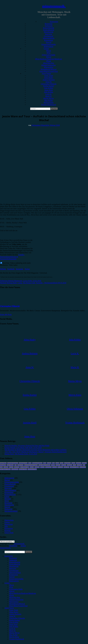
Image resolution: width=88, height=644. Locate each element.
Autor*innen (46, 73)
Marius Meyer (49, 98)
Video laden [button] (13, 265)
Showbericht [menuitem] (14, 566)
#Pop (49, 53)
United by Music (74, 467)
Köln (84, 465)
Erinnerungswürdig (49, 44)
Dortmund (79, 463)
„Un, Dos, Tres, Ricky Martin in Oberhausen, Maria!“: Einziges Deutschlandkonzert (36, 452)
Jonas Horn (49, 90)
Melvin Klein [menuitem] (14, 637)
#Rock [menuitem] (12, 585)
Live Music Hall (25, 467)
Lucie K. (49, 94)
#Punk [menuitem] (12, 595)
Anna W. (49, 82)
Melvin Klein (49, 103)
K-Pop (74, 465)
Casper (57, 463)
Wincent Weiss (23, 469)
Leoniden (6, 467)
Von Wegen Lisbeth (5, 469)
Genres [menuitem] (7, 583)
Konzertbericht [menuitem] (15, 562)
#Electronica (49, 67)
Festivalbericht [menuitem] (15, 564)
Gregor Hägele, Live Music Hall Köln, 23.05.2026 (23, 448)
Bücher (7, 480)
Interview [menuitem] (13, 568)
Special (49, 42)
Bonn (53, 463)
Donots (73, 463)
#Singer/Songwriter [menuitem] (16, 600)
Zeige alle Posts (6, 315)
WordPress (13, 546)
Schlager (55, 467)
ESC (15, 465)
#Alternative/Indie (49, 55)
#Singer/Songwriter (49, 65)
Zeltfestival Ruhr (32, 469)
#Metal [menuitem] (12, 591)
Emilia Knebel (49, 86)
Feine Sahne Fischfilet (44, 465)
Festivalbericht (49, 30)
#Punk (49, 61)
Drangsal (84, 463)
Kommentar (49, 40)
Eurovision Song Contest (31, 465)
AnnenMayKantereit (13, 463)
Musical (32, 467)
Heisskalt (64, 465)
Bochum (49, 463)
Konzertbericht (49, 28)
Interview (49, 34)
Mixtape (8, 499)
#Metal (49, 57)
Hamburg (58, 465)
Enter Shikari (10, 465)
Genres (46, 49)
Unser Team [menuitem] (14, 610)
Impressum (9, 524)
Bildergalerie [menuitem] (14, 581)
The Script (60, 467)
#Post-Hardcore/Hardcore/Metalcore (49, 59)
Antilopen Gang (23, 463)
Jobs (6, 526)
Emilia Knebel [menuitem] (14, 620)
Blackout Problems (37, 463)
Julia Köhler (49, 92)
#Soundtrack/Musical (49, 69)
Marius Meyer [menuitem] (14, 633)
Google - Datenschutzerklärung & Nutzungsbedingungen (12, 257)
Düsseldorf (3, 465)
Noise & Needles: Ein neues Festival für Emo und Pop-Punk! (27, 446)
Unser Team (49, 76)
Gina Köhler (49, 88)
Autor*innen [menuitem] (9, 608)
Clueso (61, 463)
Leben (7, 497)
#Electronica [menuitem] (14, 602)
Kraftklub (79, 465)
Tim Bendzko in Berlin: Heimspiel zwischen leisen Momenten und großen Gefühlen (36, 450)
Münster (42, 467)
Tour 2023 (66, 467)
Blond (45, 463)
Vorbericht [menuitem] (13, 560)
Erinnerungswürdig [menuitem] (16, 579)
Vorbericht (49, 26)
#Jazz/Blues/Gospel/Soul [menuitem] (18, 606)
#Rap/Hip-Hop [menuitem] (15, 597)
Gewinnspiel (49, 36)
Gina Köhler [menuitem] (14, 622)
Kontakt (8, 531)
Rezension (49, 24)
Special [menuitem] (12, 577)
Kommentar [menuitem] (14, 575)
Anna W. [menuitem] (12, 616)
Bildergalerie (49, 47)
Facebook (11, 269)
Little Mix (17, 467)
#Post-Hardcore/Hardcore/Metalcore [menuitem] (23, 593)
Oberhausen (48, 467)
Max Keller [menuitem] (13, 635)
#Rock (49, 51)
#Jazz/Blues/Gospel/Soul (49, 71)
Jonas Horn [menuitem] (13, 624)
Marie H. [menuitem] (12, 631)
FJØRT (53, 465)
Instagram (19, 269)
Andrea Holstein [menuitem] (15, 614)
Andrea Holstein (49, 80)
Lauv (1, 467)
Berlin (30, 463)
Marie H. (49, 96)
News (7, 501)
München (37, 467)
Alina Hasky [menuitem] (14, 612)
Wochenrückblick (11, 511)
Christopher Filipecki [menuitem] (17, 618)
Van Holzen (83, 467)
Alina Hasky (49, 78)
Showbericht (49, 32)
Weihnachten (15, 469)
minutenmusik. (54, 6)
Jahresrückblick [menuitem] (15, 573)
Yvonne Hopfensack (49, 105)
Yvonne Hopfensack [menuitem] (17, 639)
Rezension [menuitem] (13, 558)
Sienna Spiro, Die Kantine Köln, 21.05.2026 (21, 454)
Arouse (23, 546)
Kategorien (54, 22)
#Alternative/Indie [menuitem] (16, 589)
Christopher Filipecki (49, 84)
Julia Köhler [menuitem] (14, 627)
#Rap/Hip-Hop (49, 63)
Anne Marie (3, 463)
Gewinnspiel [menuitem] (14, 571)
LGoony (11, 467)
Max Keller (49, 100)
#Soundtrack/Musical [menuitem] (17, 604)
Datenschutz (9, 520)
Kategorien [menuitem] (9, 556)
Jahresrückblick (49, 38)
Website (3, 269)
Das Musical (67, 463)
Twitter (27, 269)
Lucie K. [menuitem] (12, 629)
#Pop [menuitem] (11, 587)
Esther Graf (20, 465)
